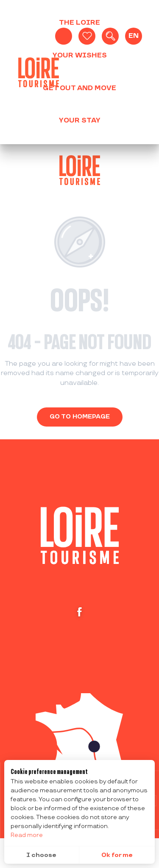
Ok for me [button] (117, 855)
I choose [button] (41, 855)
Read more (27, 835)
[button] (110, 36)
